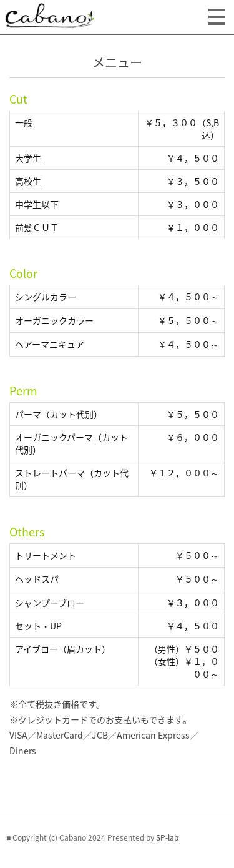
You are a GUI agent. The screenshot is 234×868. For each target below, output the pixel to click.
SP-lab (167, 837)
